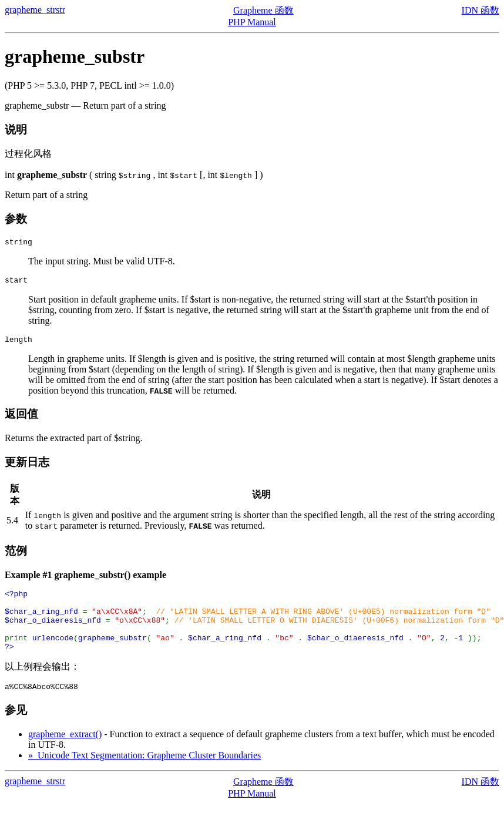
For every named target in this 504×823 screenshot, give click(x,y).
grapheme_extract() (65, 753)
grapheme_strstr (35, 10)
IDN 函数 (481, 10)
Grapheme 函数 (263, 10)
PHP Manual (252, 22)
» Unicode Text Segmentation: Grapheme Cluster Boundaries (145, 775)
